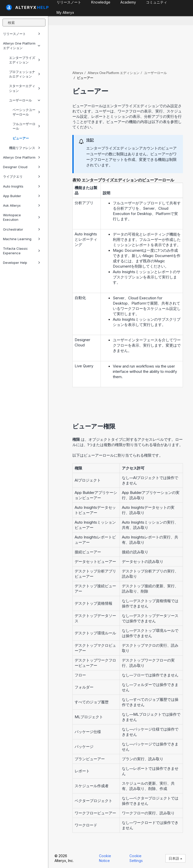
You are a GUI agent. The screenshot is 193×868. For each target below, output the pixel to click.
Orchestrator (22, 229)
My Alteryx (65, 12)
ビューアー (21, 138)
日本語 (175, 858)
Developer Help (22, 263)
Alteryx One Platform (22, 157)
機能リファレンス (25, 148)
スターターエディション (25, 88)
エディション (114, 73)
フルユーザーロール (26, 126)
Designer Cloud (22, 167)
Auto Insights (22, 186)
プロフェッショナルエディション (25, 74)
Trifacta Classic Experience (22, 251)
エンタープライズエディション (25, 60)
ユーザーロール (25, 100)
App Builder (22, 196)
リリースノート (22, 34)
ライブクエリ (22, 176)
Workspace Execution (22, 217)
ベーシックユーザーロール (26, 112)
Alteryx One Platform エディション (22, 46)
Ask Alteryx (22, 205)
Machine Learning (22, 239)
